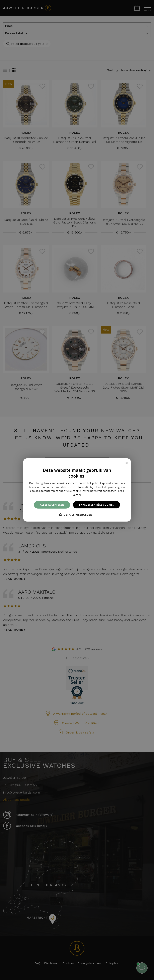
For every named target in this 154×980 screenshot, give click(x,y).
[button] (77, 515)
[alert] (77, 490)
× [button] (126, 463)
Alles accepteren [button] (52, 505)
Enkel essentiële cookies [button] (97, 505)
